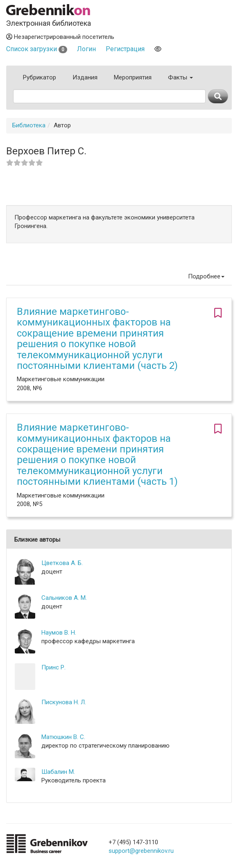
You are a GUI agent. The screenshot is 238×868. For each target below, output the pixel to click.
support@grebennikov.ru (141, 851)
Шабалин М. (58, 772)
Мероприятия (133, 77)
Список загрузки (37, 49)
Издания (85, 77)
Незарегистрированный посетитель (60, 37)
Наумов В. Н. (59, 633)
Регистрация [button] (125, 49)
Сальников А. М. (64, 598)
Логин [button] (86, 49)
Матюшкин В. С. (63, 737)
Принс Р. (53, 667)
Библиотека (29, 125)
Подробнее (206, 276)
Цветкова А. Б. (62, 563)
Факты (180, 77)
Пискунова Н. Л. (64, 702)
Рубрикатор (40, 77)
